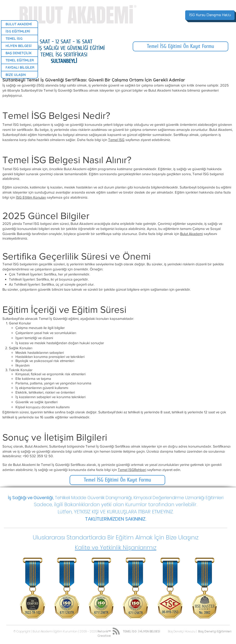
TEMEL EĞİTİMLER (20, 60)
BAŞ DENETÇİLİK (19, 53)
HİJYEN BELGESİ (19, 46)
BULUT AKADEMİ (19, 24)
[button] (116, 537)
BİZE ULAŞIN (16, 75)
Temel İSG (116, 140)
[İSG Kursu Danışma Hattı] (210, 15)
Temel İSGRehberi (132, 470)
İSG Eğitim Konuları (31, 197)
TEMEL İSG (14, 39)
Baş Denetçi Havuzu (182, 631)
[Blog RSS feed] (116, 631)
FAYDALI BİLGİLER (20, 67)
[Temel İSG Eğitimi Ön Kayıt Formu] (180, 46)
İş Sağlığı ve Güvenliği (30, 498)
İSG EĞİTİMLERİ (18, 31)
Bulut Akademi (191, 234)
